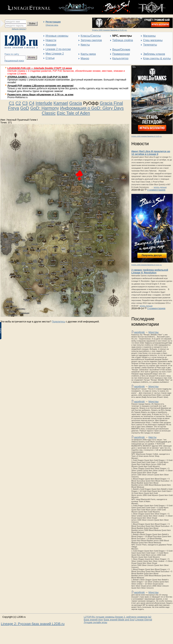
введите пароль (15, 26)
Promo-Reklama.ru (17, 97)
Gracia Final (111, 103)
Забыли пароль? (19, 29)
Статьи (50, 58)
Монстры (153, 332)
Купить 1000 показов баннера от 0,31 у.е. (147, 265)
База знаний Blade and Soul (119, 620)
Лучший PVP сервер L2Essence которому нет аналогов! (40, 86)
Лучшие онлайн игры (95, 622)
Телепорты (150, 45)
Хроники (51, 45)
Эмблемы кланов (154, 54)
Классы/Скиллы (91, 36)
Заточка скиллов (91, 40)
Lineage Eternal (144, 620)
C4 (32, 103)
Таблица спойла (123, 40)
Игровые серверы (57, 36)
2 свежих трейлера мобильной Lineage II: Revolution (150, 271)
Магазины (149, 36)
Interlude (44, 103)
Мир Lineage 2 (55, 54)
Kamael (61, 103)
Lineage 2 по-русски (58, 49)
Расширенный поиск (14, 61)
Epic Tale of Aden (73, 113)
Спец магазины (153, 40)
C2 (18, 103)
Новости (51, 40)
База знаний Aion (93, 620)
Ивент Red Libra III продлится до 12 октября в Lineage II (151, 153)
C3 (25, 103)
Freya (14, 108)
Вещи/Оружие (121, 50)
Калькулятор (120, 58)
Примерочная (121, 54)
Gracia (76, 103)
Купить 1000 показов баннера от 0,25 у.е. (147, 136)
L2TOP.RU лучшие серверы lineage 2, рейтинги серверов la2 (118, 617)
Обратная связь (52, 25)
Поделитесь (58, 322)
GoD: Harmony (45, 108)
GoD (25, 108)
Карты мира (88, 54)
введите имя (13, 22)
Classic (49, 113)
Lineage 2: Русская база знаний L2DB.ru (33, 624)
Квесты (85, 45)
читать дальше (160, 187)
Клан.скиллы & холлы (157, 58)
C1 (12, 103)
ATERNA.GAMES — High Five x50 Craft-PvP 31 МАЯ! (38, 77)
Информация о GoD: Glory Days (92, 108)
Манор (85, 58)
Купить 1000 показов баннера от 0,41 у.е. (110, 30)
